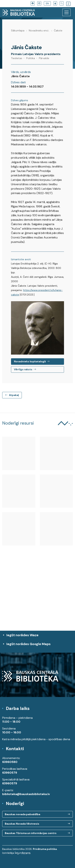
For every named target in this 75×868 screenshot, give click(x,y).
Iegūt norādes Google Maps (38, 646)
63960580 (10, 762)
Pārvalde (44, 58)
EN (47, 3)
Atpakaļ (12, 395)
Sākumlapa (18, 30)
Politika (31, 58)
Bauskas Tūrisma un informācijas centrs (31, 833)
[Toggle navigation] (66, 12)
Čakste (58, 30)
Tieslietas (17, 58)
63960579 (10, 773)
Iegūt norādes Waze (22, 635)
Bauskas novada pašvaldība (22, 814)
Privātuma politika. (45, 849)
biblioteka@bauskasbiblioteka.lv (26, 794)
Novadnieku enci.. (39, 30)
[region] (37, 597)
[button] (55, 3)
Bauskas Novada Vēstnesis (22, 824)
